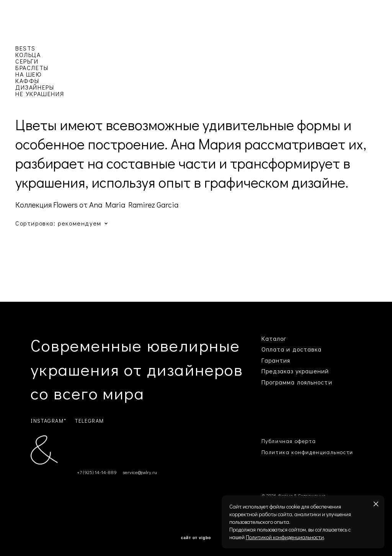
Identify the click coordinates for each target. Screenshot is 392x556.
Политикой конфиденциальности (285, 537)
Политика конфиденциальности (307, 452)
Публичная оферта (289, 441)
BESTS (25, 48)
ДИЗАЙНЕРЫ (35, 87)
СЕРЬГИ (27, 61)
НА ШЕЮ (29, 74)
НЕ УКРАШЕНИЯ (40, 94)
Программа (278, 382)
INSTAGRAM (47, 421)
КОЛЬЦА (28, 55)
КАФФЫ (27, 81)
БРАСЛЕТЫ (32, 68)
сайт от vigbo (196, 538)
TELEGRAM (90, 421)
